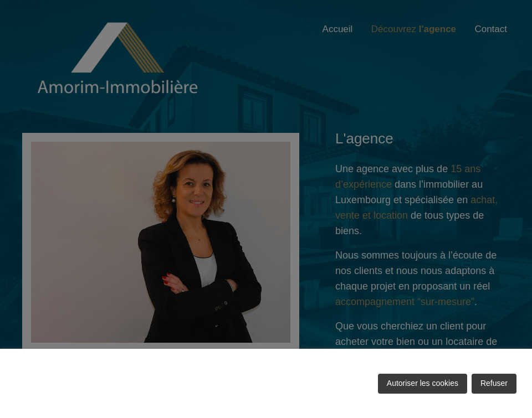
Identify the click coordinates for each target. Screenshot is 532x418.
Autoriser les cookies (423, 383)
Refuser (494, 383)
